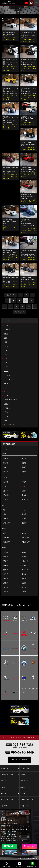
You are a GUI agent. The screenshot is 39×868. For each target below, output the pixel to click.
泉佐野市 (24, 514)
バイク (15, 644)
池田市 (5, 459)
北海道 (23, 592)
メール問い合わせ (20, 760)
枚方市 (5, 482)
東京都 (23, 574)
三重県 (5, 561)
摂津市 (23, 472)
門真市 (23, 482)
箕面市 (5, 467)
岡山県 (23, 579)
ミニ (33, 644)
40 (16, 306)
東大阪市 (24, 495)
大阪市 (5, 449)
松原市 (5, 533)
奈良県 (23, 557)
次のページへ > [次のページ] (19, 312)
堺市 (4, 510)
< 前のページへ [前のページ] (10, 295)
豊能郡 (23, 463)
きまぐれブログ (29, 794)
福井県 (5, 565)
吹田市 (5, 463)
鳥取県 (5, 583)
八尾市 (23, 486)
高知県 (23, 587)
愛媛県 (23, 583)
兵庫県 (23, 552)
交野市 (5, 491)
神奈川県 (24, 570)
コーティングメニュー (10, 775)
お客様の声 (10, 806)
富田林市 (6, 538)
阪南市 (23, 523)
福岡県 (5, 592)
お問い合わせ (29, 781)
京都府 (5, 552)
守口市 (23, 491)
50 (23, 306)
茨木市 (23, 459)
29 (19, 301)
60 (29, 306)
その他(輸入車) (33, 689)
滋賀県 (5, 557)
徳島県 (5, 579)
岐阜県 (23, 565)
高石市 (23, 510)
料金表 (10, 787)
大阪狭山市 (25, 542)
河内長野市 (25, 538)
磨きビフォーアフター (10, 800)
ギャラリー (10, 794)
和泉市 (23, 519)
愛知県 (5, 570)
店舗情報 (29, 775)
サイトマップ (29, 806)
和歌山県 (24, 561)
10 (26, 295)
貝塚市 (5, 514)
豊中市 (5, 472)
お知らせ (29, 787)
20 (32, 295)
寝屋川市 (24, 500)
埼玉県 (5, 574)
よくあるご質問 (29, 768)
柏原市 (5, 500)
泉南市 (5, 519)
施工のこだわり (10, 768)
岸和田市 (6, 523)
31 (32, 301)
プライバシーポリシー (29, 800)
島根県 (5, 587)
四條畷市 (6, 495)
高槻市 (23, 467)
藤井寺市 (24, 533)
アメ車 (24, 689)
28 (13, 301)
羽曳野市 (6, 542)
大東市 (5, 486)
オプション (10, 781)
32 (4, 306)
